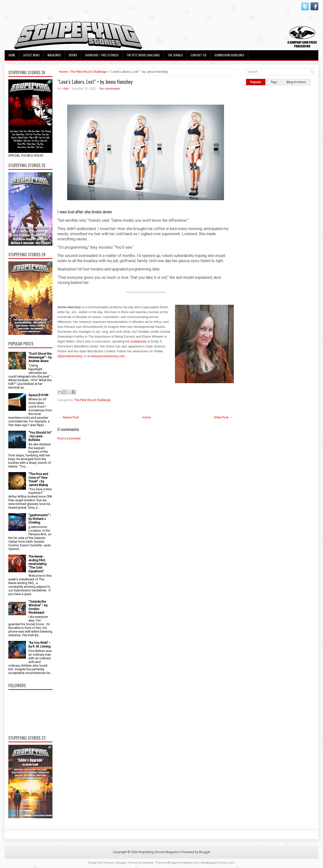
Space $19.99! (38, 395)
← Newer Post (69, 417)
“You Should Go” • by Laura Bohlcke (40, 436)
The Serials (175, 55)
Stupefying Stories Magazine (159, 852)
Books (73, 55)
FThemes (108, 863)
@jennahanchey (70, 356)
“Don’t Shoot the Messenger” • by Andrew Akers (40, 357)
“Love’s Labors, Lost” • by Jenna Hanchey (95, 82)
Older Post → (223, 417)
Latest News (31, 55)
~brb (65, 89)
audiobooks (139, 341)
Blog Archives (296, 82)
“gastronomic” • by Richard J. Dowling (40, 519)
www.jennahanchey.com (108, 356)
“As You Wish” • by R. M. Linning (39, 645)
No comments (110, 89)
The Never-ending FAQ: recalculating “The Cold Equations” (37, 564)
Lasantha (147, 863)
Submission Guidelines (229, 55)
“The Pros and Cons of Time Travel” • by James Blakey (38, 479)
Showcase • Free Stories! (102, 55)
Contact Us (199, 55)
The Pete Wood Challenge (143, 55)
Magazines (54, 55)
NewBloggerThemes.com (218, 863)
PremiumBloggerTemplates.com (177, 863)
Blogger (205, 852)
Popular (256, 82)
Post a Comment (69, 438)
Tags (274, 82)
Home (12, 55)
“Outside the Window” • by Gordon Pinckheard (38, 607)
